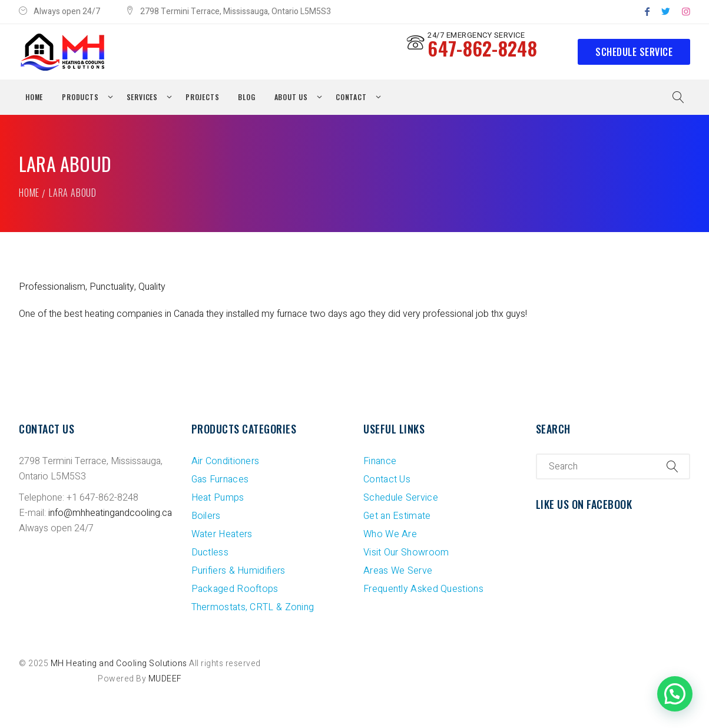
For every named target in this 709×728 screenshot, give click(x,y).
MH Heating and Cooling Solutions (119, 664)
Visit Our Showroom (406, 552)
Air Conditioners (226, 461)
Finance (380, 461)
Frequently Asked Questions (423, 589)
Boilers (206, 516)
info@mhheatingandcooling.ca (110, 513)
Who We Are (390, 534)
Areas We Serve (398, 571)
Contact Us (387, 479)
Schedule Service (634, 52)
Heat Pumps (218, 498)
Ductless (210, 552)
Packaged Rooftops (235, 589)
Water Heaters (222, 534)
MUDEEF (165, 679)
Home (29, 193)
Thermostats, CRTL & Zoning (253, 607)
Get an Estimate (397, 516)
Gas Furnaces (220, 479)
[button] (675, 694)
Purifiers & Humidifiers (238, 571)
